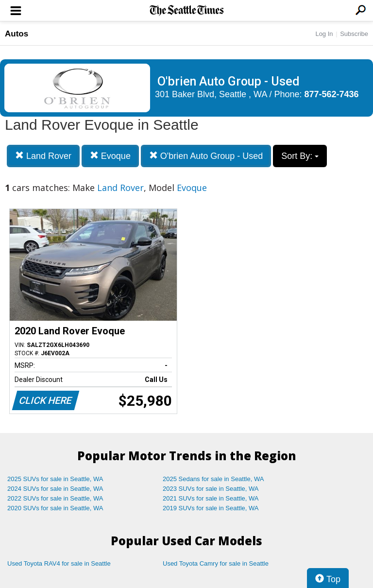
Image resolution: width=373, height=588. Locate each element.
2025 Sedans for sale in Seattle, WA (213, 479)
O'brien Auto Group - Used (206, 156)
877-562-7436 (332, 94)
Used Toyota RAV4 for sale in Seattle (59, 563)
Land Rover (43, 156)
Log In (324, 34)
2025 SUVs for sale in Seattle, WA (55, 479)
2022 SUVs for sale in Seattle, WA (55, 498)
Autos (17, 34)
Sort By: (300, 156)
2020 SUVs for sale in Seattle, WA (55, 508)
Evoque (110, 156)
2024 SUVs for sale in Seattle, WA (55, 489)
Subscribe (354, 34)
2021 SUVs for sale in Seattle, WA (211, 498)
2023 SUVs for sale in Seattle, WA (211, 489)
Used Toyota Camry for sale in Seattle (216, 563)
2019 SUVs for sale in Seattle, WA (211, 508)
